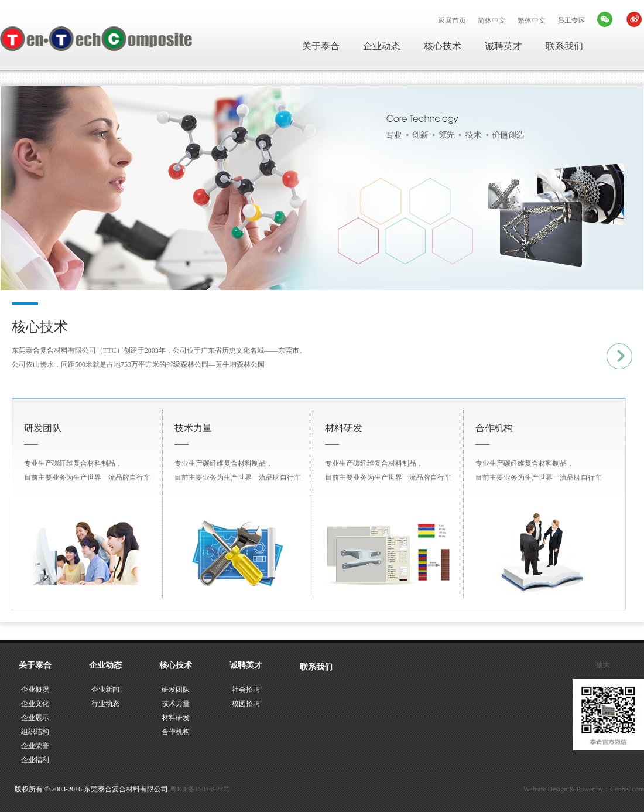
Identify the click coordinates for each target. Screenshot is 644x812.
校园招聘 (246, 704)
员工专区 (571, 21)
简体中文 (492, 21)
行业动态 (105, 704)
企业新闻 (105, 690)
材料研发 (176, 718)
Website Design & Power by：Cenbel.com (584, 789)
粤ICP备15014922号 (200, 789)
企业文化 (35, 704)
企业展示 (35, 718)
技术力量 (176, 704)
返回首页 (452, 21)
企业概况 (35, 690)
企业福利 (35, 760)
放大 (603, 665)
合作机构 (176, 732)
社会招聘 (246, 690)
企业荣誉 (35, 746)
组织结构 (35, 732)
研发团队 (176, 690)
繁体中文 (532, 21)
